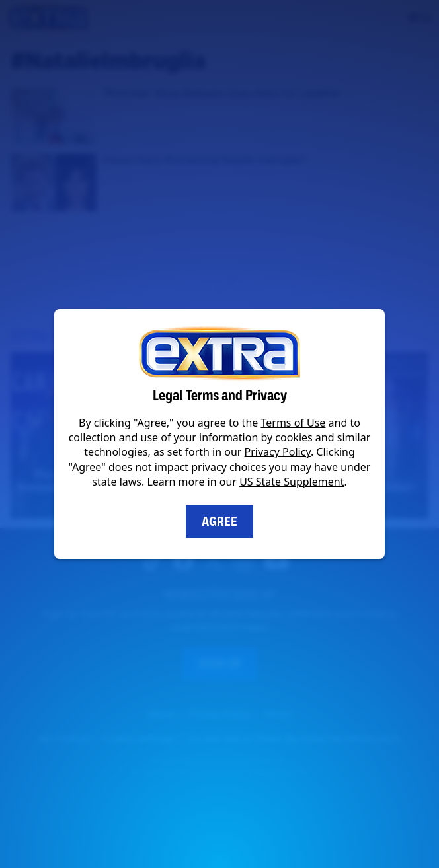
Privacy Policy (278, 452)
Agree (219, 522)
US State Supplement (292, 482)
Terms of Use (293, 423)
